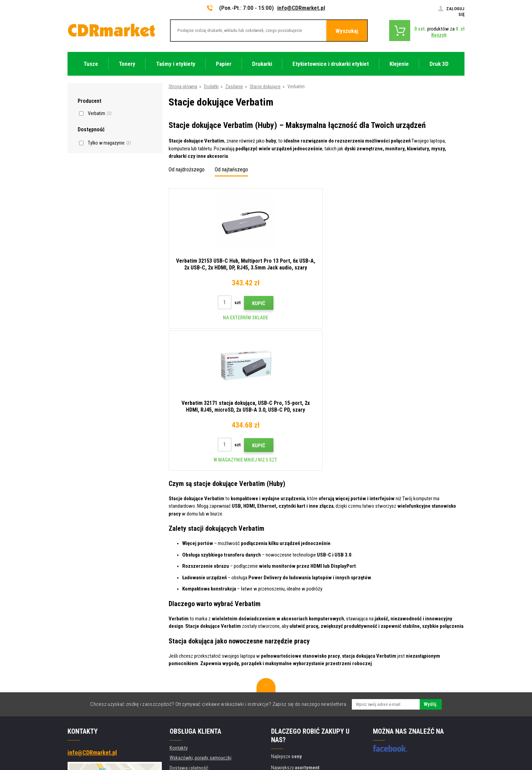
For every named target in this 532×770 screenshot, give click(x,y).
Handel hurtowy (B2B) (191, 636)
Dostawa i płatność (189, 626)
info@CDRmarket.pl (301, 8)
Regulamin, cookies (189, 666)
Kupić (230, 303)
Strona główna (183, 87)
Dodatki (211, 87)
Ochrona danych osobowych (198, 676)
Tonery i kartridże (311, 761)
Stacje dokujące (265, 87)
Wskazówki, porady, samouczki (201, 616)
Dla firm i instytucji (188, 686)
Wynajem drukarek (187, 696)
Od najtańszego (231, 170)
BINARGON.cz (452, 738)
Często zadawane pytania (195, 646)
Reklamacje (181, 656)
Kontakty (179, 606)
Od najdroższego (187, 170)
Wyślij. (431, 562)
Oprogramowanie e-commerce (408, 738)
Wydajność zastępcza (191, 706)
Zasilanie (234, 87)
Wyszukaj (347, 31)
